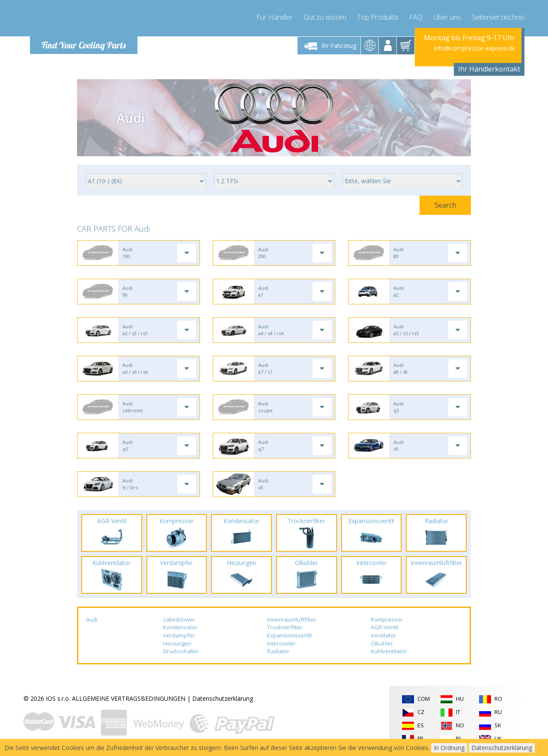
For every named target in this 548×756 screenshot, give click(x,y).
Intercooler (281, 643)
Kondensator (180, 627)
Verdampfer (179, 635)
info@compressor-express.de (474, 48)
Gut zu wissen (325, 17)
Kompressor (387, 619)
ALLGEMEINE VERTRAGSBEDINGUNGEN (129, 698)
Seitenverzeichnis (498, 17)
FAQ (416, 17)
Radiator (278, 651)
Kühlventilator (389, 651)
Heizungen (177, 643)
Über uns (447, 17)
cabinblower (179, 619)
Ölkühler (382, 643)
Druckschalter (181, 651)
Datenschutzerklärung (223, 698)
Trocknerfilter (285, 627)
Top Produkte (378, 17)
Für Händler (275, 17)
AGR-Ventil (384, 627)
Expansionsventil (289, 635)
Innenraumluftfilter (292, 619)
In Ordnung (449, 748)
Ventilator (383, 635)
